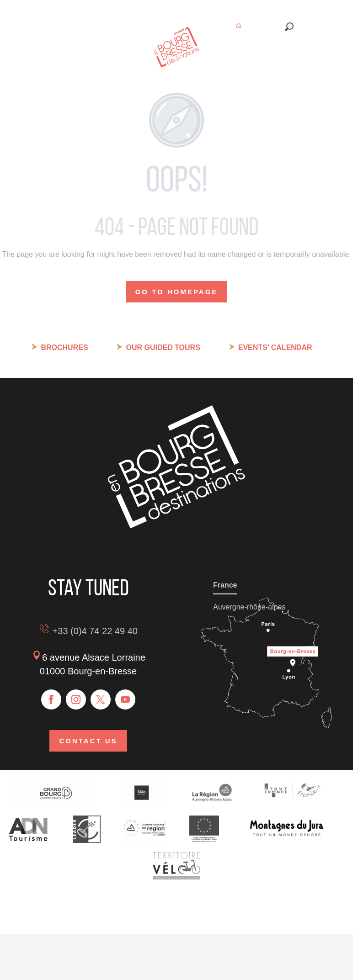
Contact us (88, 741)
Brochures (64, 347)
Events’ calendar (275, 347)
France (225, 585)
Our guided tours (163, 347)
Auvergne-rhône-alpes (249, 607)
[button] (289, 27)
